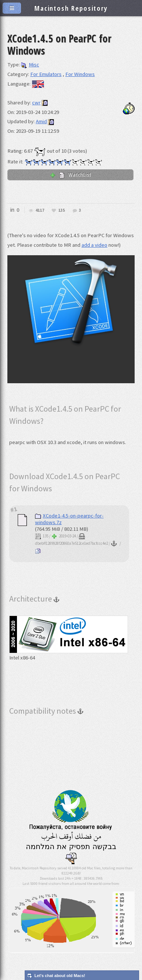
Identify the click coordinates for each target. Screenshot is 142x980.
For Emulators (46, 74)
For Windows (80, 74)
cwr (36, 103)
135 (62, 210)
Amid (41, 121)
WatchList (70, 174)
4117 (40, 210)
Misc (30, 65)
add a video (94, 245)
